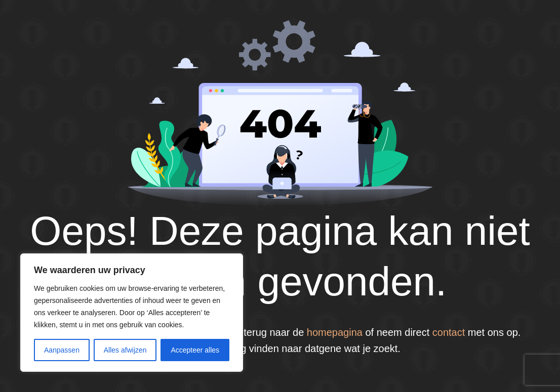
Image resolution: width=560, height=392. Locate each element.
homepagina (335, 332)
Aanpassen (62, 350)
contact (449, 332)
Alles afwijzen (125, 350)
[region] (132, 313)
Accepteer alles (195, 350)
